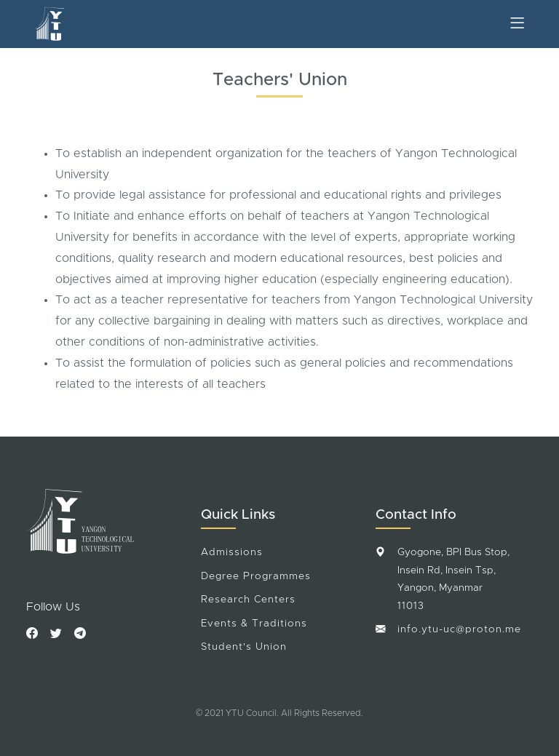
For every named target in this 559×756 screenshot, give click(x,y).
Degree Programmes (256, 576)
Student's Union (244, 647)
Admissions (232, 552)
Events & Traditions (254, 624)
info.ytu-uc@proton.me (459, 629)
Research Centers (248, 600)
